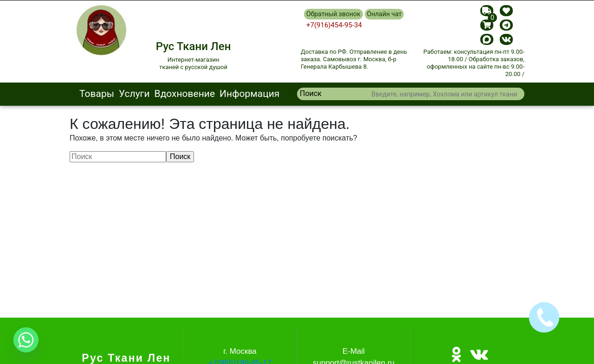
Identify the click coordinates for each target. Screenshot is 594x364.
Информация (249, 94)
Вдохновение (185, 94)
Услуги (134, 94)
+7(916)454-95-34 (334, 25)
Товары (97, 94)
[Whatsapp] (26, 340)
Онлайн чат (384, 14)
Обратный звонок (333, 14)
